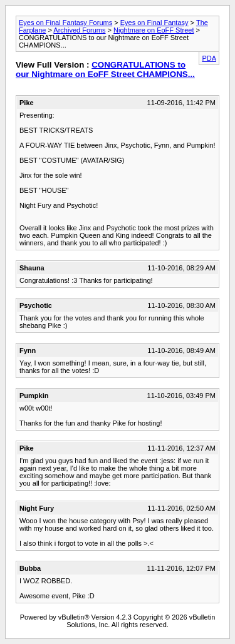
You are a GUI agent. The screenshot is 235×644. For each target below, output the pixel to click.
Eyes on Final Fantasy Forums (65, 23)
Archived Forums (79, 30)
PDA (209, 58)
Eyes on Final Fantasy (154, 23)
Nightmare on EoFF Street (154, 30)
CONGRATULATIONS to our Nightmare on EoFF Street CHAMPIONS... (105, 69)
